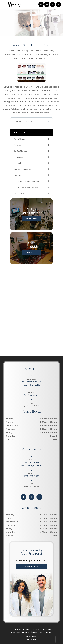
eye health (18, 163)
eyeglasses (18, 157)
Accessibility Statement (21, 632)
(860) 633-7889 (31, 476)
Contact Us (31, 252)
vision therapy (20, 139)
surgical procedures (22, 169)
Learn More (31, 218)
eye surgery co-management (26, 181)
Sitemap (48, 632)
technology (19, 193)
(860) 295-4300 (31, 395)
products (17, 175)
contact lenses (20, 151)
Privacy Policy (38, 632)
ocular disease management (26, 187)
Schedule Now (31, 566)
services (17, 145)
